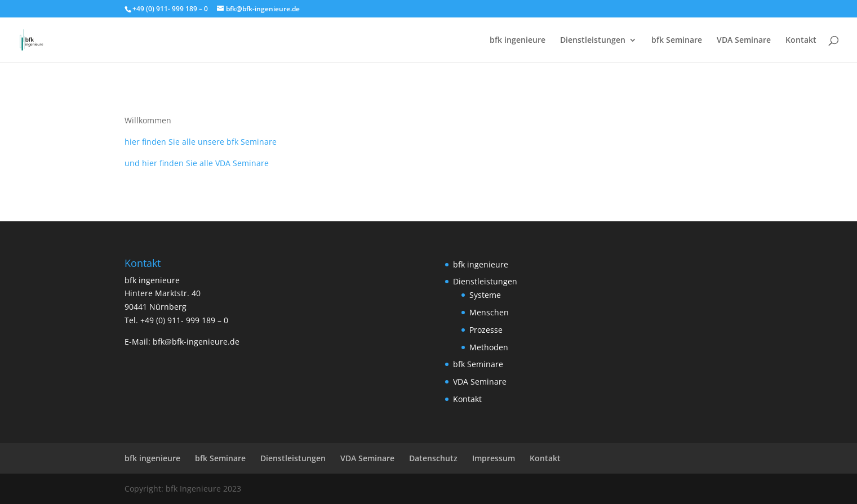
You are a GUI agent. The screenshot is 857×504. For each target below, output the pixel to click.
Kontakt (801, 41)
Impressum (494, 458)
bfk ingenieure (518, 41)
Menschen (489, 312)
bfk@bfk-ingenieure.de (196, 342)
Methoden (489, 347)
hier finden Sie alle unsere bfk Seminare (201, 142)
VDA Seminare (744, 41)
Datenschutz (433, 458)
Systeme (485, 295)
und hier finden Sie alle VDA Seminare (197, 163)
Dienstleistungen (593, 41)
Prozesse (486, 330)
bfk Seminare (677, 41)
